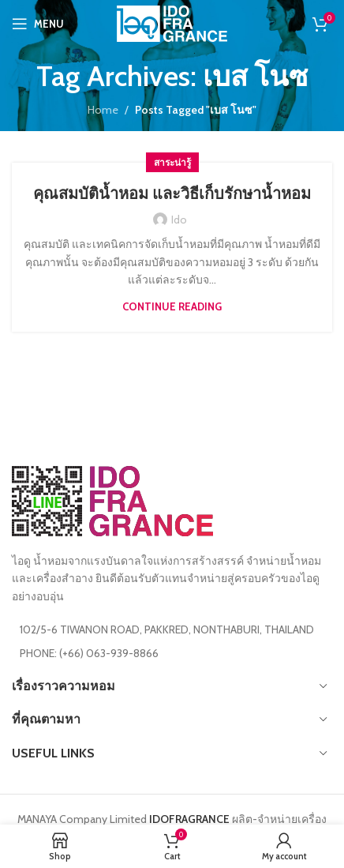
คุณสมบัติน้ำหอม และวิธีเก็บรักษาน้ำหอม (172, 194)
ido (179, 220)
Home (103, 110)
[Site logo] (172, 22)
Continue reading (172, 306)
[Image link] (112, 500)
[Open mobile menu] (38, 24)
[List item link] (172, 653)
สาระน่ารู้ (172, 162)
